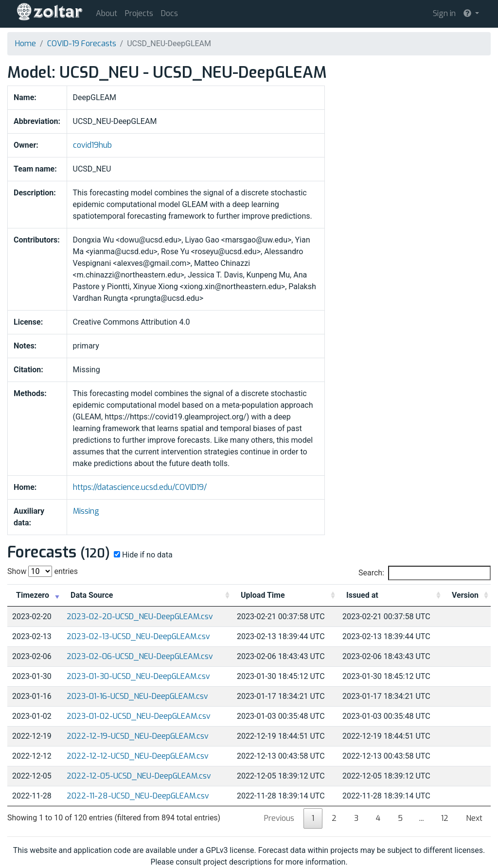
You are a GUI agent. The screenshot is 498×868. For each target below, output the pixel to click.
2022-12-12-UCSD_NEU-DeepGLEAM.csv (138, 756)
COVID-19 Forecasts (82, 43)
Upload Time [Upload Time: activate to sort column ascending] (263, 595)
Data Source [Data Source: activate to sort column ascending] (92, 595)
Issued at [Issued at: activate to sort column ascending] (362, 595)
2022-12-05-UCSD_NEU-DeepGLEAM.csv (139, 776)
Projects (139, 13)
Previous (279, 818)
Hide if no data (142, 555)
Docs (169, 13)
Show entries (43, 571)
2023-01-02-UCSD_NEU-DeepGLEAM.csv (139, 716)
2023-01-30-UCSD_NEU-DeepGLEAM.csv (138, 676)
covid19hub (92, 145)
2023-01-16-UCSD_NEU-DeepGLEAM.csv (137, 696)
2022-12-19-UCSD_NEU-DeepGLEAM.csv (138, 736)
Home (26, 43)
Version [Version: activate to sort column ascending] (465, 595)
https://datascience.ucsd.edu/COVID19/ (140, 487)
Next (474, 818)
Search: (425, 573)
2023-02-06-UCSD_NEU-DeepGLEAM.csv (140, 656)
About (107, 13)
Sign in (444, 13)
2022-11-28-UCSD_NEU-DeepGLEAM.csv (138, 796)
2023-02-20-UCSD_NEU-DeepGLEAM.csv (140, 616)
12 (445, 818)
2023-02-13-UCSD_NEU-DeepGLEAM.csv (138, 636)
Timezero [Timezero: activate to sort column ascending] (33, 595)
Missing (86, 511)
